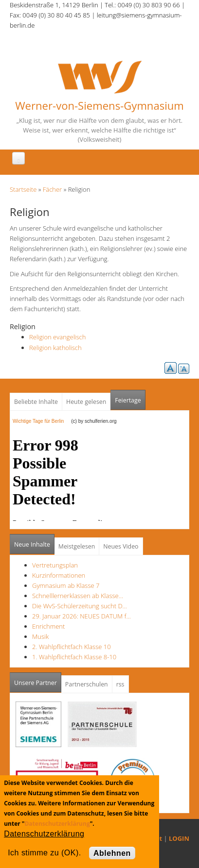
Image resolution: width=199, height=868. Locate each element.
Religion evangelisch (57, 337)
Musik (40, 636)
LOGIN (179, 838)
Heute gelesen (86, 402)
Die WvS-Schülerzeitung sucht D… (80, 606)
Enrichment (48, 626)
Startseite (23, 189)
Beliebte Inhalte (36, 402)
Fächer (52, 189)
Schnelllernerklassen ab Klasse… (78, 596)
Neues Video (121, 546)
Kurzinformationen (59, 575)
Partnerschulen (87, 684)
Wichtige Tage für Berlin (41, 421)
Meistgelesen (77, 546)
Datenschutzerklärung (57, 824)
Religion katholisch (55, 348)
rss (120, 684)
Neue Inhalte (32, 544)
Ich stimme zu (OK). (44, 853)
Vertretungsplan (55, 565)
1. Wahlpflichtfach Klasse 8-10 (74, 657)
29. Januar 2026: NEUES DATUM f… (81, 616)
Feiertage (128, 400)
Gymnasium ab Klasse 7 (66, 585)
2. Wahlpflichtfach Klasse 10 (72, 647)
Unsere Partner (38, 680)
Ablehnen (112, 853)
